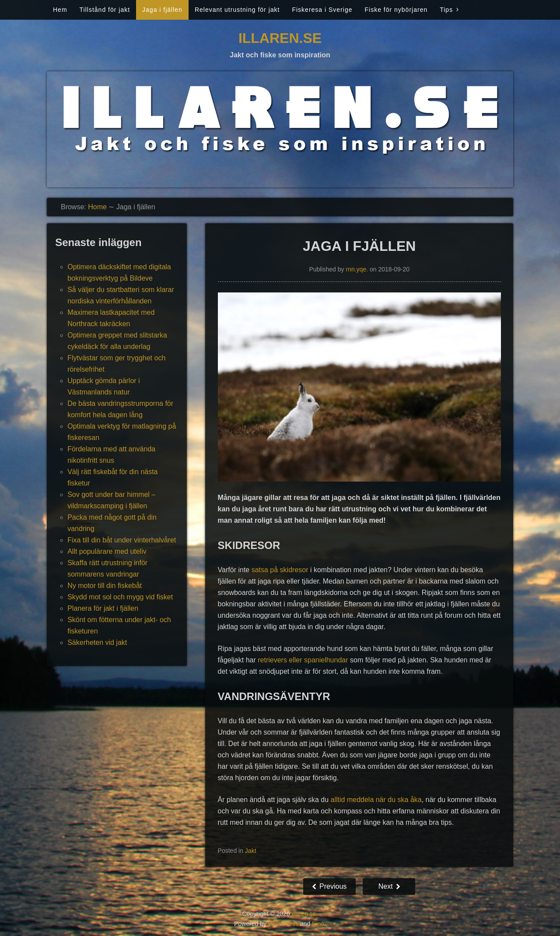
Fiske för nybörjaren (396, 10)
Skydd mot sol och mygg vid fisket (120, 597)
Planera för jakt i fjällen (103, 608)
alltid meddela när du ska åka (376, 800)
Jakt (251, 851)
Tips (446, 10)
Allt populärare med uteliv (107, 551)
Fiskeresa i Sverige (322, 10)
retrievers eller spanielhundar (303, 660)
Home (97, 207)
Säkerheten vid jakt (97, 642)
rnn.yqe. (357, 269)
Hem (60, 10)
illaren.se (280, 38)
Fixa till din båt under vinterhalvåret (122, 540)
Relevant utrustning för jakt (237, 10)
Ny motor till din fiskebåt (105, 586)
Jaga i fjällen (162, 10)
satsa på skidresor (280, 570)
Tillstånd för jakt (105, 10)
